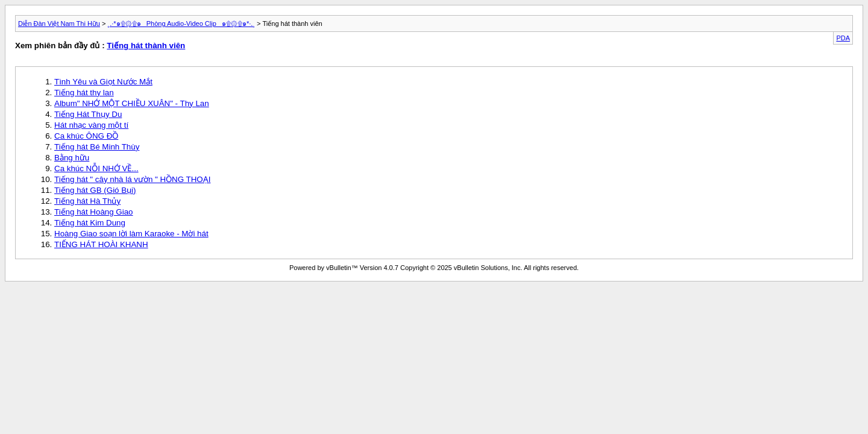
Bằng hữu (72, 158)
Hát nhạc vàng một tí (91, 125)
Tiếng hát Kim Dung (90, 223)
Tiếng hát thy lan (84, 93)
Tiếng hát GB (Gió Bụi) (95, 190)
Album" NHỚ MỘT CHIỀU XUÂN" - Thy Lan (132, 103)
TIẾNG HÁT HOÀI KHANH (101, 244)
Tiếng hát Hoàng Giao (94, 212)
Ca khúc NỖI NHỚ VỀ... (96, 168)
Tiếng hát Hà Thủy (87, 201)
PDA (843, 38)
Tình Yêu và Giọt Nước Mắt (103, 82)
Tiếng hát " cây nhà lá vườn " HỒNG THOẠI (132, 179)
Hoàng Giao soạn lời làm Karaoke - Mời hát (131, 234)
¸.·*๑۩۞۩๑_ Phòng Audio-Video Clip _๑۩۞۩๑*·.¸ (181, 24)
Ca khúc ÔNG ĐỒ (86, 136)
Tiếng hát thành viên (146, 46)
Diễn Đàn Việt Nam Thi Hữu (59, 24)
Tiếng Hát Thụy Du (88, 114)
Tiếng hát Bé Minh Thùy (97, 147)
